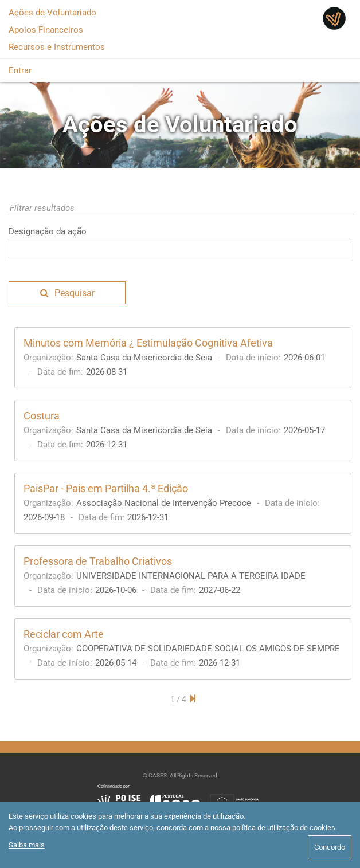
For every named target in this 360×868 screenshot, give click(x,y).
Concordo (330, 847)
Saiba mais (27, 845)
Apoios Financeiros (46, 30)
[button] (67, 293)
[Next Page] (193, 699)
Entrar (20, 70)
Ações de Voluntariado (52, 13)
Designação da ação (48, 231)
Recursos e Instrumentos (57, 47)
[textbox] (180, 249)
